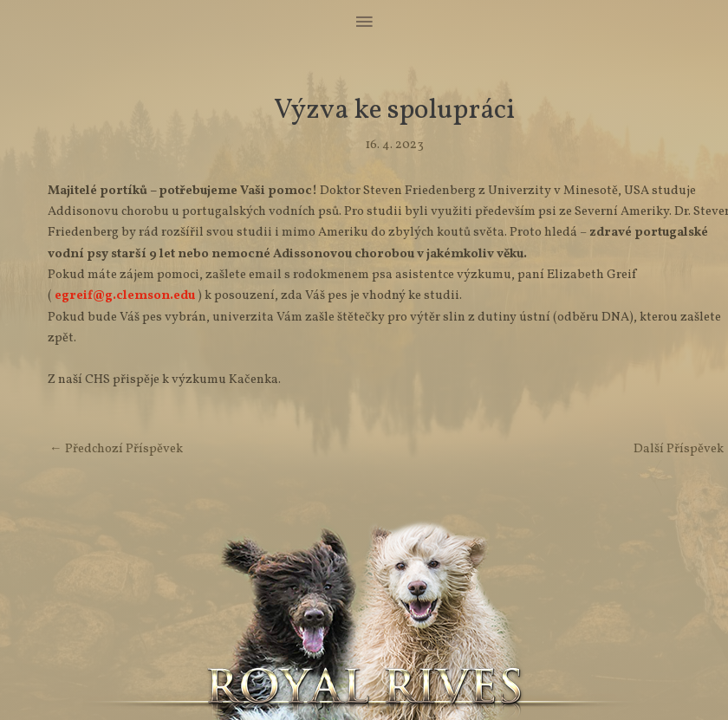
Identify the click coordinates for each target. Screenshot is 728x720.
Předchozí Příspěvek (116, 449)
